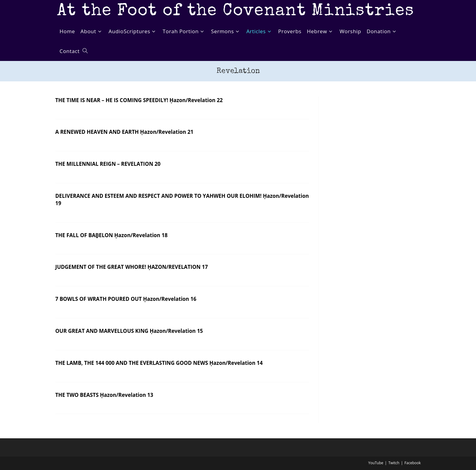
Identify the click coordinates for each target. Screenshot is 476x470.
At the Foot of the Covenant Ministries (236, 11)
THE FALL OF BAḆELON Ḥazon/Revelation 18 (112, 235)
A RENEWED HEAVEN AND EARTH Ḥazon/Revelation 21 (124, 132)
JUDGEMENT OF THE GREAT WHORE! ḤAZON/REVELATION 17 (132, 267)
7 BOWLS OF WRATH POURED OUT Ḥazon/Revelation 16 (126, 299)
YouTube (376, 463)
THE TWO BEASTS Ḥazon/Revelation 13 (104, 395)
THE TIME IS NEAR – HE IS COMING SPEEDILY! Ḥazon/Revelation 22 (139, 100)
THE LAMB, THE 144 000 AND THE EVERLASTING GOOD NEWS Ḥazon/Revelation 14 (159, 363)
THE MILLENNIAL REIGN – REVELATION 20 (108, 164)
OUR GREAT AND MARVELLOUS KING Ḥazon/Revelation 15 (129, 331)
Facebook (413, 463)
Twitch (394, 463)
